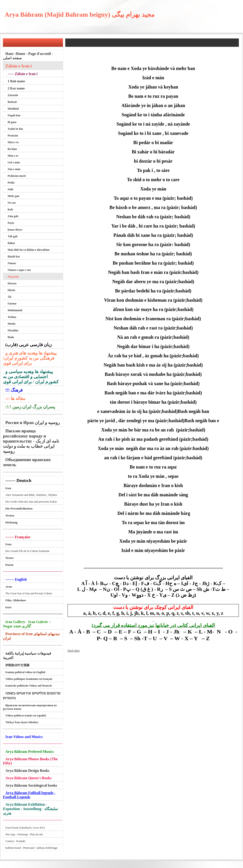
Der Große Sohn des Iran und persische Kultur (31, 502)
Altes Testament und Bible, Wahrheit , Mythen (31, 495)
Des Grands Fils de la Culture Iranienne (27, 551)
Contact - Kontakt (15, 841)
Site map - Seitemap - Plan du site (24, 834)
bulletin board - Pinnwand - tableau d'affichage (31, 848)
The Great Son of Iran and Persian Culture (29, 593)
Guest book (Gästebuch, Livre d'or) (25, 828)
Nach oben (74, 651)
